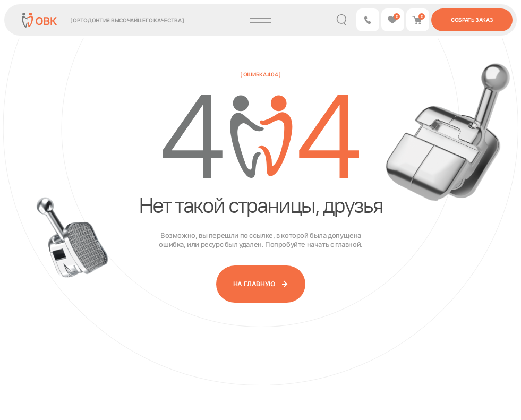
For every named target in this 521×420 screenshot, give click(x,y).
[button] (368, 20)
